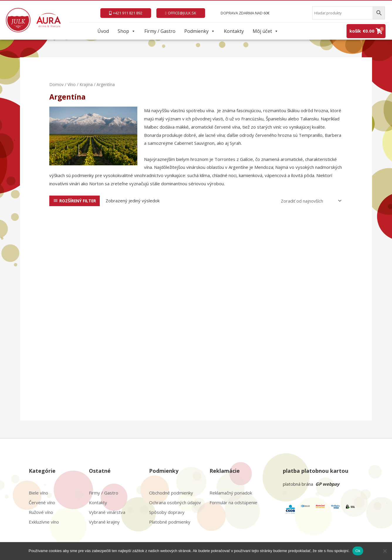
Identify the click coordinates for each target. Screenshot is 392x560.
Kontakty (234, 31)
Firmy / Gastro (160, 31)
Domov (56, 84)
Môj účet (266, 31)
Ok (358, 551)
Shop (127, 31)
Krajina (86, 84)
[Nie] (385, 551)
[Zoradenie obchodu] (310, 201)
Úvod (103, 31)
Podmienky (200, 31)
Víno (72, 84)
